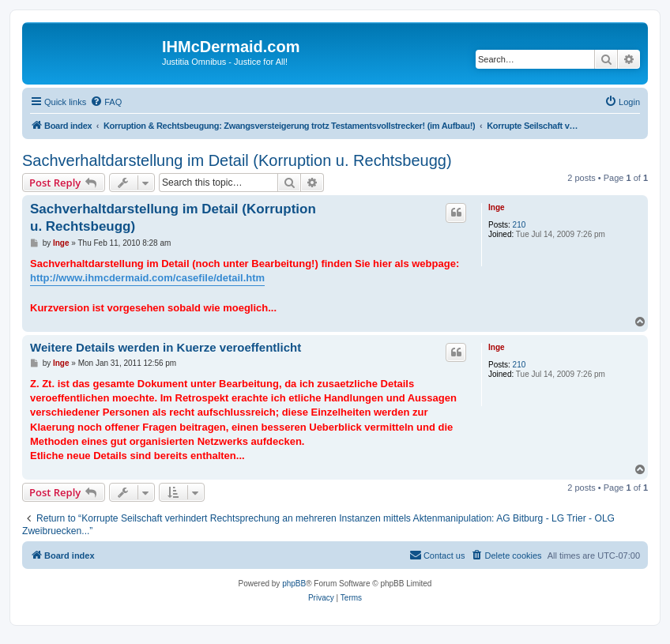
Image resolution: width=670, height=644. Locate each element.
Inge (497, 207)
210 (519, 225)
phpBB (294, 584)
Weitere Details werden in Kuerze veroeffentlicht (166, 347)
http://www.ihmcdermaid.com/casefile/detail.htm (147, 278)
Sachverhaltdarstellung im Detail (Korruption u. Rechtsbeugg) (237, 160)
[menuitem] (106, 102)
